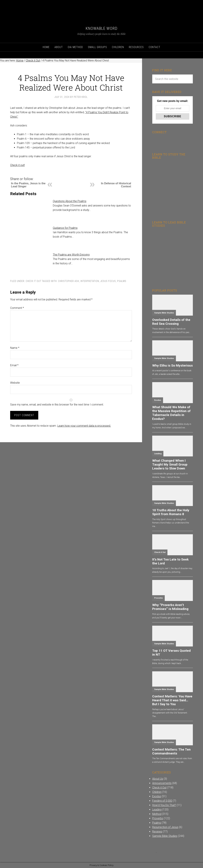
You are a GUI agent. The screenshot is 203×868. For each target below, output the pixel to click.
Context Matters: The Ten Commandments (171, 751)
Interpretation (90, 281)
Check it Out (33, 281)
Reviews (157, 832)
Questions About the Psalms (70, 201)
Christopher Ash (69, 281)
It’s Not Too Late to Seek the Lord (170, 561)
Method (157, 814)
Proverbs (159, 598)
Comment (17, 308)
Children (157, 792)
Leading (158, 454)
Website (15, 383)
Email (14, 365)
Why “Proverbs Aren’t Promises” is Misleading (170, 607)
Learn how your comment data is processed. (84, 426)
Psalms (122, 281)
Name (15, 348)
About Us (158, 779)
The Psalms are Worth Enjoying (71, 255)
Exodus (158, 400)
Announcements (162, 783)
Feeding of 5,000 (162, 801)
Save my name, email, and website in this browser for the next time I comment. (57, 405)
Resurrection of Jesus (165, 827)
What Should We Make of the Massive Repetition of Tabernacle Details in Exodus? (171, 413)
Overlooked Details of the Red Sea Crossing (171, 322)
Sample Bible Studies (164, 313)
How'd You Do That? (164, 805)
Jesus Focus (108, 281)
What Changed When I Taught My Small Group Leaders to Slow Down (170, 464)
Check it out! (17, 165)
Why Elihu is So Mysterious (172, 365)
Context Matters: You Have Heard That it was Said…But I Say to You (172, 700)
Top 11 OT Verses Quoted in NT (171, 653)
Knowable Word (102, 28)
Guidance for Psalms (65, 228)
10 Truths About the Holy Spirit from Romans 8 (171, 512)
